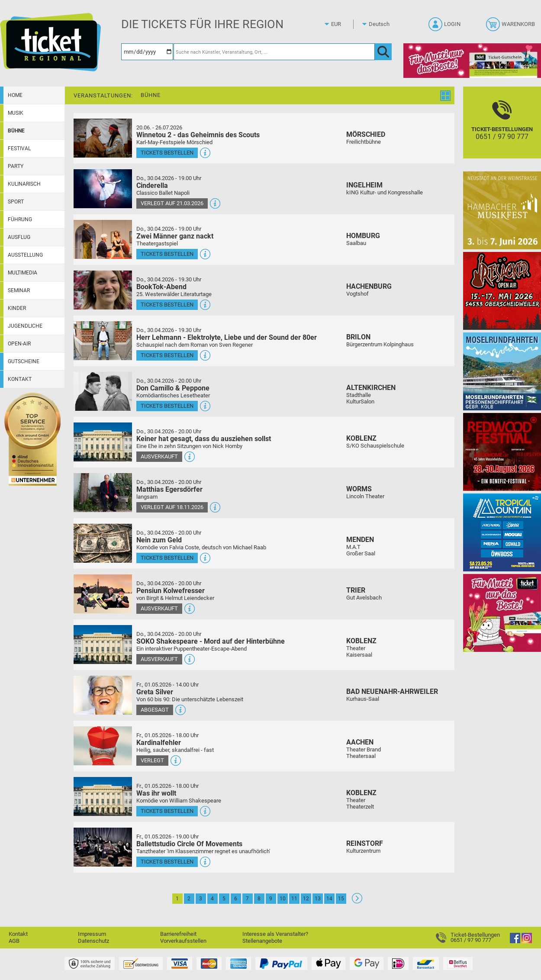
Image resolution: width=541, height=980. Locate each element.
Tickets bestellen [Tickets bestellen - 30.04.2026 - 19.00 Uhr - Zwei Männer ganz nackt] (167, 254)
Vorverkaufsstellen (183, 941)
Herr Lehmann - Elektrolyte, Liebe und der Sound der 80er (227, 337)
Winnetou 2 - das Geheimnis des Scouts (198, 135)
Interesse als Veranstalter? (275, 934)
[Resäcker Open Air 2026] (502, 291)
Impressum (92, 934)
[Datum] (147, 52)
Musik (16, 113)
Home (15, 95)
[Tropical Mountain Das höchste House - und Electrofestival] (502, 532)
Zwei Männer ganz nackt (175, 236)
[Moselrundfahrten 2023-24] (502, 371)
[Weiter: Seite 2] (357, 901)
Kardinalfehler (159, 743)
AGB (14, 941)
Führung (20, 219)
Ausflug (19, 237)
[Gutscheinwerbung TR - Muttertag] (502, 613)
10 (283, 899)
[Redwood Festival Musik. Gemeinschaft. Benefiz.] (502, 452)
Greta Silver (155, 692)
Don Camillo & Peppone (173, 388)
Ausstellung (25, 255)
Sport (16, 202)
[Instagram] (527, 941)
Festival (19, 148)
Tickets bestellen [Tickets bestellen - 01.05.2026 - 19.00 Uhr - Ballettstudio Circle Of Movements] (167, 862)
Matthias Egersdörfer (169, 489)
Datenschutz (93, 941)
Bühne (16, 131)
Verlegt (152, 760)
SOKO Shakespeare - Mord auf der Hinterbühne (211, 641)
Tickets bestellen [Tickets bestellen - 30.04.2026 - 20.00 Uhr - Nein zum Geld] (167, 558)
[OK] (383, 52)
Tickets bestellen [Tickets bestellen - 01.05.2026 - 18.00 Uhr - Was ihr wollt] (167, 811)
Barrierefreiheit (178, 934)
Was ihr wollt (156, 793)
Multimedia (23, 273)
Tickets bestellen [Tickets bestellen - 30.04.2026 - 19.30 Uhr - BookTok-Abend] (167, 305)
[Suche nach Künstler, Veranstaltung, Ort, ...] (274, 52)
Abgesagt (155, 710)
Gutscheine (24, 361)
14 (329, 899)
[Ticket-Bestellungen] (502, 130)
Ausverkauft (159, 456)
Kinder (17, 308)
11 (294, 899)
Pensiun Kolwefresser (171, 591)
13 (318, 899)
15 (341, 899)
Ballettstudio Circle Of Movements (189, 844)
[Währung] (344, 24)
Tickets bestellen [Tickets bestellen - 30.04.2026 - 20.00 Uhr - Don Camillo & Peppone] (167, 406)
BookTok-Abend (161, 287)
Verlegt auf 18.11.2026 (172, 507)
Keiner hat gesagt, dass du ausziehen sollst (204, 439)
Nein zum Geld (159, 540)
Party (16, 166)
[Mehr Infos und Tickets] (103, 138)
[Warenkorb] (511, 27)
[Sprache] (382, 24)
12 (306, 899)
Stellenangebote (262, 941)
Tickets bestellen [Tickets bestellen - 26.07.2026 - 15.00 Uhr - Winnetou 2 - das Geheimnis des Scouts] (167, 153)
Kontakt (20, 379)
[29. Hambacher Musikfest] (502, 210)
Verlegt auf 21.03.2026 (172, 203)
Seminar (19, 290)
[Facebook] (515, 941)
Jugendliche (25, 326)
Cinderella (152, 185)
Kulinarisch (24, 184)
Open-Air (19, 344)
